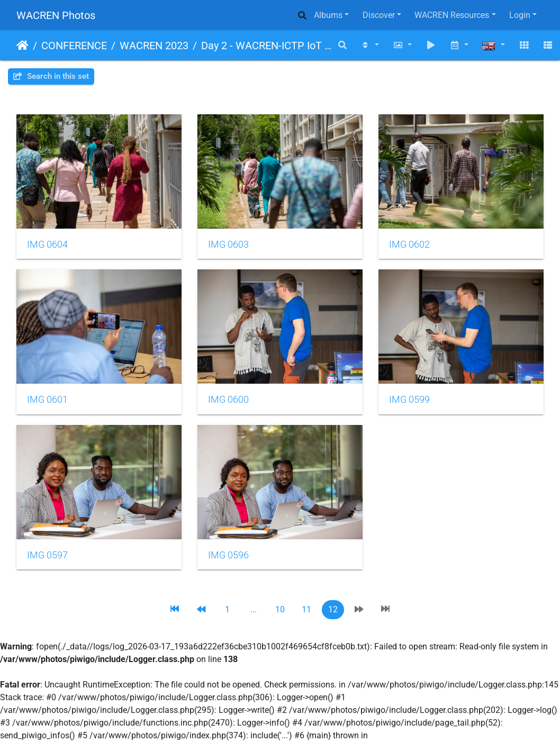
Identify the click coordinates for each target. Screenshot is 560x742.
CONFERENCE (74, 46)
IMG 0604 (47, 245)
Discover (379, 15)
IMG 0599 (409, 400)
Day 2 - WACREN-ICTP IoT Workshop (266, 46)
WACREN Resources (452, 15)
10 (280, 609)
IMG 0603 (228, 245)
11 (306, 609)
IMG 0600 (228, 400)
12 (333, 609)
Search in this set (51, 76)
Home (22, 46)
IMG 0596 (228, 555)
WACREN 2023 (154, 46)
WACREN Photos (56, 15)
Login (520, 15)
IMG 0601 (47, 400)
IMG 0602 (409, 245)
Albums (328, 15)
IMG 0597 (47, 555)
